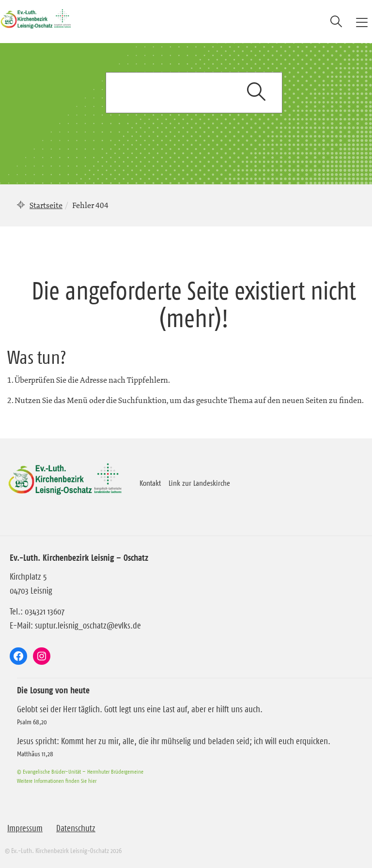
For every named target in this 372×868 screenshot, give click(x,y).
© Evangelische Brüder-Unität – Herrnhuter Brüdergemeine (80, 771)
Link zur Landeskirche (199, 483)
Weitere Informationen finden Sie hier (57, 781)
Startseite (46, 205)
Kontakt (150, 483)
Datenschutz (76, 828)
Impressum (25, 828)
